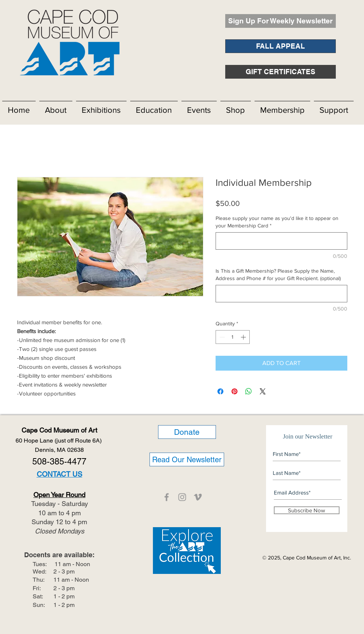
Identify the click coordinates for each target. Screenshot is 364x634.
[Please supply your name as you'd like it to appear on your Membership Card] (281, 241)
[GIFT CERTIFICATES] (281, 72)
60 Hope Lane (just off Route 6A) (59, 441)
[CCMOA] (167, 497)
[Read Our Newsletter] (187, 459)
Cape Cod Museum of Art (59, 430)
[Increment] (244, 337)
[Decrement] (221, 337)
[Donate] (187, 432)
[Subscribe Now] (307, 510)
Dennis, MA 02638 (59, 450)
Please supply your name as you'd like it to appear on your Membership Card (277, 222)
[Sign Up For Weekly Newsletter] (281, 21)
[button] (56, 107)
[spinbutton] (233, 337)
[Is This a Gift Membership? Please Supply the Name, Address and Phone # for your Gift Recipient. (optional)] (281, 294)
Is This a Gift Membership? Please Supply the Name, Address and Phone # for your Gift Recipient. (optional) (278, 275)
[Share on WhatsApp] (249, 391)
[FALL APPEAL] (281, 46)
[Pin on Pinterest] (235, 391)
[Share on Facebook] (220, 391)
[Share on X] (263, 391)
